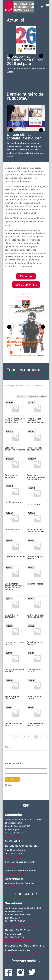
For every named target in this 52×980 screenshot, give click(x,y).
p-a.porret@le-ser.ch (15, 874)
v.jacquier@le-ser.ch (15, 886)
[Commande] (32, 397)
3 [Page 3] (17, 737)
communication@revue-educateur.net (23, 953)
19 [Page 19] (40, 737)
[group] (26, 57)
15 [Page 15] (24, 737)
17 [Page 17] (32, 737)
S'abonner (26, 276)
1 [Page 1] (11, 737)
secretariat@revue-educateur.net (21, 925)
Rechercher (12, 779)
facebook (9, 972)
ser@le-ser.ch (12, 836)
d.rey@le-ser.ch (13, 857)
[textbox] (7, 771)
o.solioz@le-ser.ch (14, 865)
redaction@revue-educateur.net (21, 941)
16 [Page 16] (28, 737)
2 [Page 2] (14, 737)
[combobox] (26, 771)
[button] (41, 56)
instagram (20, 972)
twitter (32, 972)
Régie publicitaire (26, 285)
